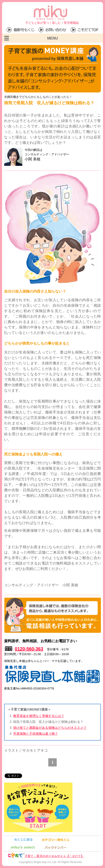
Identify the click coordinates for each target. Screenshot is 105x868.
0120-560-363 (29, 649)
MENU (52, 38)
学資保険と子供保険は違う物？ (36, 734)
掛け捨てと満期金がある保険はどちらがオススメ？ (50, 728)
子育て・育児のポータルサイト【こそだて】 (54, 856)
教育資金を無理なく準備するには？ (39, 716)
